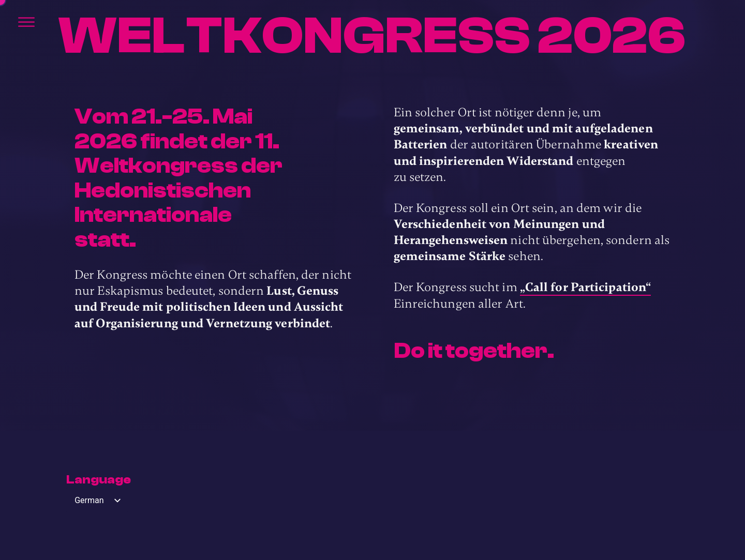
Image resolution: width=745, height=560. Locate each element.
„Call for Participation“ (585, 287)
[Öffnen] (26, 22)
